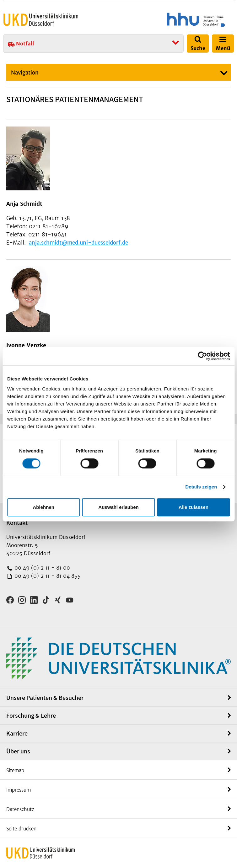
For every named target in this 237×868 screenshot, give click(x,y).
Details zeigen (201, 487)
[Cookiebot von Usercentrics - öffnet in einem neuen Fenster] (202, 356)
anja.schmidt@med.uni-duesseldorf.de (78, 243)
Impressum (19, 790)
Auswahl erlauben (118, 507)
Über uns (18, 751)
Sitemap (15, 770)
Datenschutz (20, 809)
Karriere (17, 733)
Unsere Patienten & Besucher (45, 698)
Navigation (25, 73)
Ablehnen (44, 507)
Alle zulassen (194, 507)
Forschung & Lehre (31, 716)
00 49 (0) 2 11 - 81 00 (41, 568)
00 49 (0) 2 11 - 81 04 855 (47, 576)
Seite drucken (21, 829)
